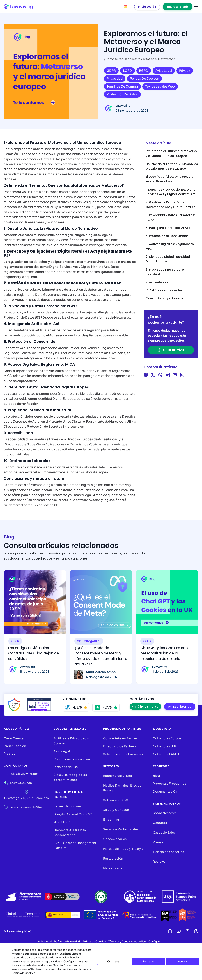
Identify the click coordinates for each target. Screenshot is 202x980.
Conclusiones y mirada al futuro (170, 298)
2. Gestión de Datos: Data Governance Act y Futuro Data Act (171, 205)
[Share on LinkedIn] (168, 376)
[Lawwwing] (18, 7)
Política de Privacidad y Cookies (71, 741)
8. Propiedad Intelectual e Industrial (165, 272)
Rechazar (148, 961)
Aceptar (183, 961)
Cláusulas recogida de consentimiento (70, 777)
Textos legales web (160, 86)
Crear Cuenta (14, 738)
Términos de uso (66, 767)
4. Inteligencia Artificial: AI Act (168, 228)
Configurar (114, 961)
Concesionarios (115, 839)
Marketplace (113, 868)
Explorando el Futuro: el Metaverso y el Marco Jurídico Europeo (171, 153)
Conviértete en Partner (120, 738)
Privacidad (115, 78)
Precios (9, 753)
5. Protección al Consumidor (167, 236)
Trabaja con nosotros (169, 852)
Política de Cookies (23, 973)
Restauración (113, 858)
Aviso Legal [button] (45, 941)
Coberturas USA (165, 746)
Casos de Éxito (164, 832)
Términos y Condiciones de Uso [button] (127, 941)
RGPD (144, 70)
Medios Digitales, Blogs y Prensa (122, 788)
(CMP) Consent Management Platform (75, 845)
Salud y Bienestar (116, 810)
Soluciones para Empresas (123, 754)
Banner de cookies (68, 806)
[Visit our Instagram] (182, 376)
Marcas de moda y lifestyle (124, 849)
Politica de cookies (144, 78)
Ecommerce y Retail (118, 776)
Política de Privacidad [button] (67, 941)
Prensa (158, 842)
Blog (156, 776)
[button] (180, 707)
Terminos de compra (122, 86)
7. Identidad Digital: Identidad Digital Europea (168, 259)
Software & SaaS (116, 800)
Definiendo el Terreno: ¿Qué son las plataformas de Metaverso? (172, 166)
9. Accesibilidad (157, 282)
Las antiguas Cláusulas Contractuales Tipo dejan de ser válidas (34, 653)
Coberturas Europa (167, 738)
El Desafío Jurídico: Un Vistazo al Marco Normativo (170, 179)
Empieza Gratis (178, 7)
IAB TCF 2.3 (62, 822)
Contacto (160, 823)
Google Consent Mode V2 (73, 814)
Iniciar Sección (15, 746)
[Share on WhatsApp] (160, 376)
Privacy (185, 70)
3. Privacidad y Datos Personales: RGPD (170, 218)
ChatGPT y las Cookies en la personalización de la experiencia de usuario (165, 653)
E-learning (111, 819)
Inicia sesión (147, 7)
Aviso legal (164, 70)
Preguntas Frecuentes (170, 783)
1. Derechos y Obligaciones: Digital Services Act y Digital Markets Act (171, 192)
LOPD (127, 70)
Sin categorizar (89, 641)
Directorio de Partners (120, 746)
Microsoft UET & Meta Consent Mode (70, 832)
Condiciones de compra (72, 759)
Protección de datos (122, 94)
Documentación (165, 791)
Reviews (159, 861)
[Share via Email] (175, 376)
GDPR (111, 70)
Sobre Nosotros (165, 813)
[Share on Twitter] (153, 376)
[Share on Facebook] (146, 376)
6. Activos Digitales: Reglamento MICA (170, 246)
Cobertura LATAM (166, 754)
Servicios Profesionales (121, 829)
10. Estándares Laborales (164, 290)
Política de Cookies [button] (94, 941)
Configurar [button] (155, 941)
